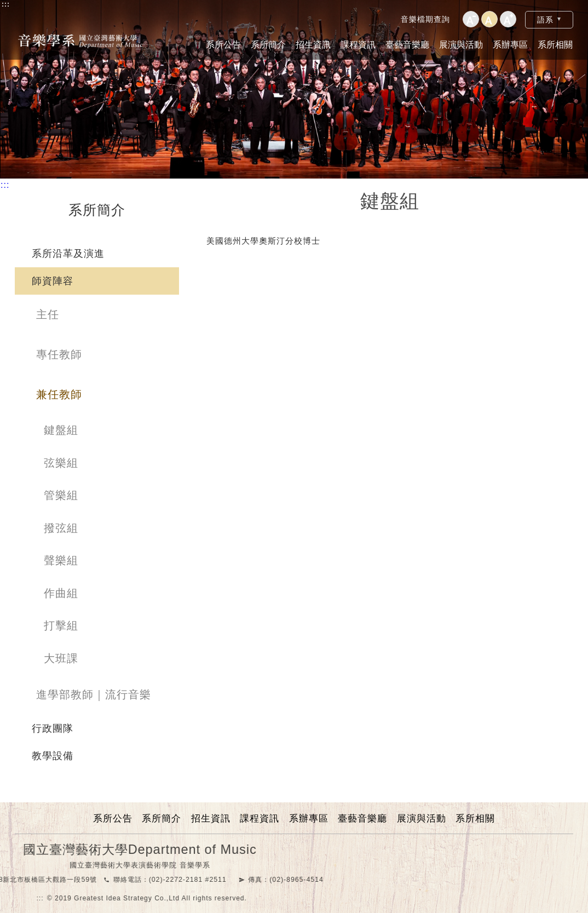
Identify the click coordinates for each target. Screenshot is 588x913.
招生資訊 (313, 45)
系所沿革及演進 (68, 254)
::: (6, 4)
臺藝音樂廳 (407, 45)
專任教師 (59, 354)
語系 (545, 20)
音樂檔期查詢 (425, 19)
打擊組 (61, 625)
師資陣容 (53, 281)
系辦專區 (510, 45)
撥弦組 (61, 528)
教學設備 (53, 756)
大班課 (61, 658)
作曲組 (61, 593)
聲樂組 (61, 560)
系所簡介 (268, 45)
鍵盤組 (61, 430)
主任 (48, 314)
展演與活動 (461, 45)
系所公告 (223, 45)
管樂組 (61, 495)
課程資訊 (358, 45)
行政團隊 (53, 728)
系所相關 (555, 45)
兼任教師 (59, 394)
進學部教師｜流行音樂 (94, 694)
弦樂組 (61, 463)
